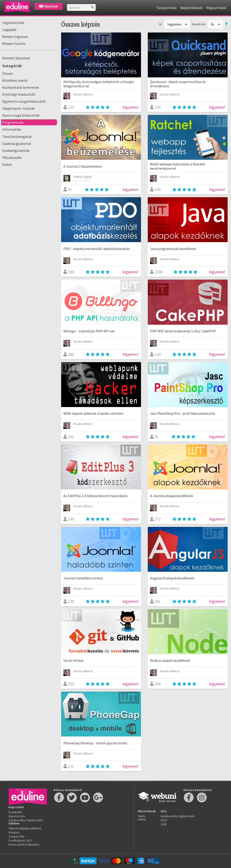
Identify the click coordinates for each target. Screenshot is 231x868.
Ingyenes (177, 24)
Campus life (16, 836)
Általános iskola (15, 80)
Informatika (12, 129)
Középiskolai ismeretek (21, 87)
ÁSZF (164, 820)
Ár (216, 24)
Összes (8, 73)
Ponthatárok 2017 (20, 840)
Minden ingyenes (15, 37)
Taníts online (142, 818)
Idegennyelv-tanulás (18, 108)
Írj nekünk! (15, 812)
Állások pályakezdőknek (25, 828)
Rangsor (14, 832)
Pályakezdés (12, 157)
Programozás (13, 122)
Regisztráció (216, 8)
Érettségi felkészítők (19, 94)
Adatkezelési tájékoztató (26, 820)
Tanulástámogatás (17, 137)
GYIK (164, 824)
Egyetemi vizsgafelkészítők (24, 101)
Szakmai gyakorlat (17, 144)
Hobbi (7, 164)
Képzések (49, 6)
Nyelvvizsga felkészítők (21, 115)
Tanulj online (166, 8)
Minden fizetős (14, 44)
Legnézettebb (13, 23)
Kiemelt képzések (16, 58)
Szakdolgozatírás (16, 150)
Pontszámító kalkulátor (24, 845)
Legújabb (9, 30)
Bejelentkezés (192, 8)
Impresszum (17, 816)
